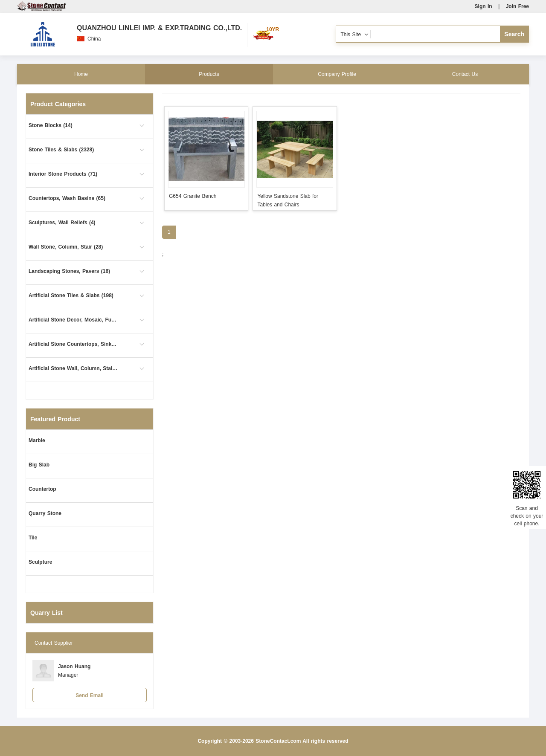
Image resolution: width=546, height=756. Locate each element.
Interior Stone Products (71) (63, 174)
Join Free (517, 6)
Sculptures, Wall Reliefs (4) (62, 223)
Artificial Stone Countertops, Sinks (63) (73, 344)
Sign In (484, 6)
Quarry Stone (45, 513)
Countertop (42, 489)
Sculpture (40, 562)
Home (81, 74)
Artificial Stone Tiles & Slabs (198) (71, 295)
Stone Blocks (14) (51, 125)
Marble (37, 440)
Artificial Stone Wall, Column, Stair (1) (73, 368)
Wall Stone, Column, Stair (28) (66, 247)
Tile (33, 538)
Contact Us (465, 74)
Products (209, 74)
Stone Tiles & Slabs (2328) (61, 150)
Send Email (90, 695)
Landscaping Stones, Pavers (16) (69, 271)
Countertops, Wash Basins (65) (67, 198)
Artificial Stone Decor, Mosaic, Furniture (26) (73, 320)
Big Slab (39, 465)
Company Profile (337, 74)
